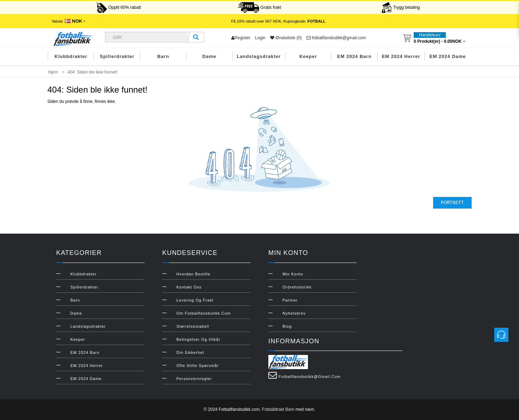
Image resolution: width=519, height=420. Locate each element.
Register (241, 38)
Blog (287, 326)
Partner (290, 300)
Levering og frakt (195, 300)
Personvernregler (194, 379)
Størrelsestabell (193, 326)
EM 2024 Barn (354, 56)
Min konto (293, 274)
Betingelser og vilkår (198, 339)
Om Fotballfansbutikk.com (204, 313)
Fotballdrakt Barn (278, 409)
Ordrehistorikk (297, 287)
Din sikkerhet (190, 352)
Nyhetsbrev (294, 313)
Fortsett (452, 203)
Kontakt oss (189, 287)
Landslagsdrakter (259, 56)
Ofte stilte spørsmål (197, 366)
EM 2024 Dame (448, 56)
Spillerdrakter (117, 56)
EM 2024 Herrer (401, 56)
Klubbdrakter (71, 56)
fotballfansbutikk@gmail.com (336, 38)
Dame (209, 56)
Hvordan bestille (193, 274)
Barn (163, 56)
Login (260, 38)
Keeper (308, 56)
